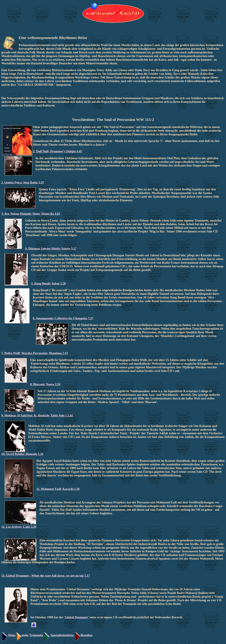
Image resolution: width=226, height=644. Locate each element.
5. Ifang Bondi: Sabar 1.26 (48, 283)
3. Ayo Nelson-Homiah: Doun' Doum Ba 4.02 (31, 214)
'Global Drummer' (77, 617)
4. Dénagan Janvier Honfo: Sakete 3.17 (51, 248)
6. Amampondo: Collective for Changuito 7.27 (63, 318)
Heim (8, 635)
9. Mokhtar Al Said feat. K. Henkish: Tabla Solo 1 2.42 (37, 415)
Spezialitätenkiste (62, 635)
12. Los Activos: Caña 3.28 (19, 527)
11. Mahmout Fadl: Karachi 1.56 (58, 489)
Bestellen (83, 635)
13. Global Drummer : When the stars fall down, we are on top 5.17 (46, 576)
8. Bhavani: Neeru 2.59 (45, 384)
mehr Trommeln (29, 635)
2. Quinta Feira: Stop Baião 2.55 (23, 182)
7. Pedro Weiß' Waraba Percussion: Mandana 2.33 (35, 353)
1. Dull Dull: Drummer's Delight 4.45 (58, 151)
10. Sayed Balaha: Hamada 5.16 (22, 454)
